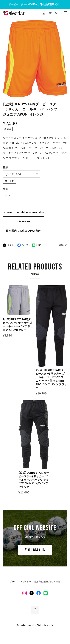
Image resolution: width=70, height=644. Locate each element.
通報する (63, 245)
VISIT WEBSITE (35, 550)
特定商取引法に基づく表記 (47, 582)
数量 (6, 189)
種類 (6, 167)
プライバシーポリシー (21, 582)
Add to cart (23, 221)
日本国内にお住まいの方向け (23, 231)
